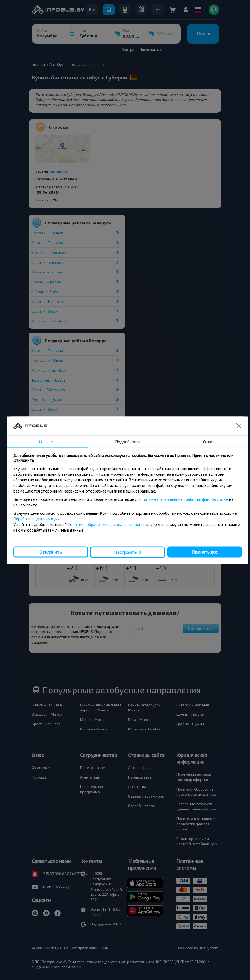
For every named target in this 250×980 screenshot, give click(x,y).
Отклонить (51, 552)
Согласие (47, 441)
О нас (208, 441)
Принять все (205, 552)
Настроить (125, 552)
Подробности (128, 441)
